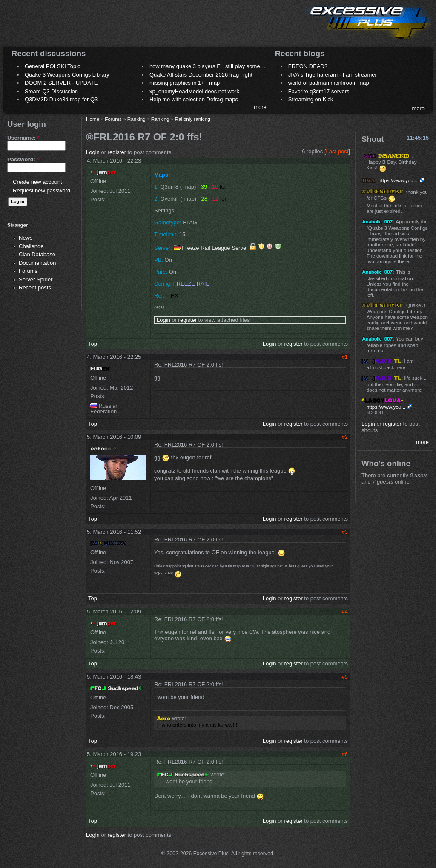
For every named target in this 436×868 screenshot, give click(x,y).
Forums (28, 271)
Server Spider (36, 279)
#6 (345, 754)
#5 (345, 677)
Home (93, 119)
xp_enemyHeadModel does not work (194, 91)
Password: (23, 159)
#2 (345, 437)
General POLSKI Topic (53, 66)
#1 (345, 357)
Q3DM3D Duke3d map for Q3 (61, 99)
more (260, 107)
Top (93, 344)
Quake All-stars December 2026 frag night (201, 75)
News (26, 238)
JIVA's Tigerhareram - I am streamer (333, 75)
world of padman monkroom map (329, 83)
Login (93, 152)
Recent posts (35, 288)
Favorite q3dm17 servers (319, 91)
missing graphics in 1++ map (185, 83)
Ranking (136, 119)
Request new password (42, 191)
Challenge (31, 246)
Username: (23, 138)
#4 (345, 612)
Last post (337, 151)
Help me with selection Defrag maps (194, 99)
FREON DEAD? (308, 66)
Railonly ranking (193, 119)
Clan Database (37, 254)
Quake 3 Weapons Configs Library (67, 75)
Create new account (37, 182)
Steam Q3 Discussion (51, 91)
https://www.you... (398, 180)
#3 (345, 532)
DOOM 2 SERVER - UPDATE (61, 83)
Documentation (37, 263)
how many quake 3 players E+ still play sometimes (211, 66)
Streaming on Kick (311, 99)
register (117, 152)
